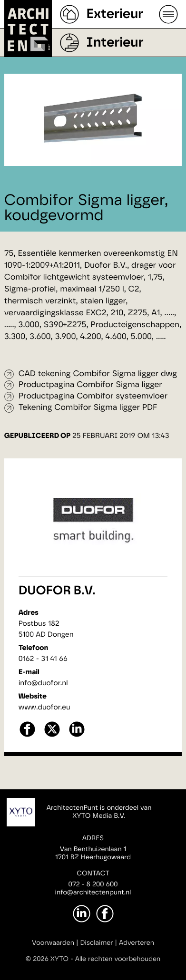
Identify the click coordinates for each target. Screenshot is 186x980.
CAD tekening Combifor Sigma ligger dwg (98, 374)
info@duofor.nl (43, 683)
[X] (52, 736)
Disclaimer (96, 943)
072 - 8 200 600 (93, 884)
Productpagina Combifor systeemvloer (93, 396)
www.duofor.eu (44, 707)
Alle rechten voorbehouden (118, 959)
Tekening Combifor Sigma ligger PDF (88, 408)
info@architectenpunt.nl (93, 893)
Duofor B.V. (57, 591)
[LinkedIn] (82, 914)
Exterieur (115, 14)
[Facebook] (105, 914)
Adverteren (137, 943)
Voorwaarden (53, 943)
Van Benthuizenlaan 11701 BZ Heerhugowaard (93, 853)
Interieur (115, 43)
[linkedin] (77, 736)
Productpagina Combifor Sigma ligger (90, 385)
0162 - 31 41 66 (43, 659)
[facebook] (27, 736)
